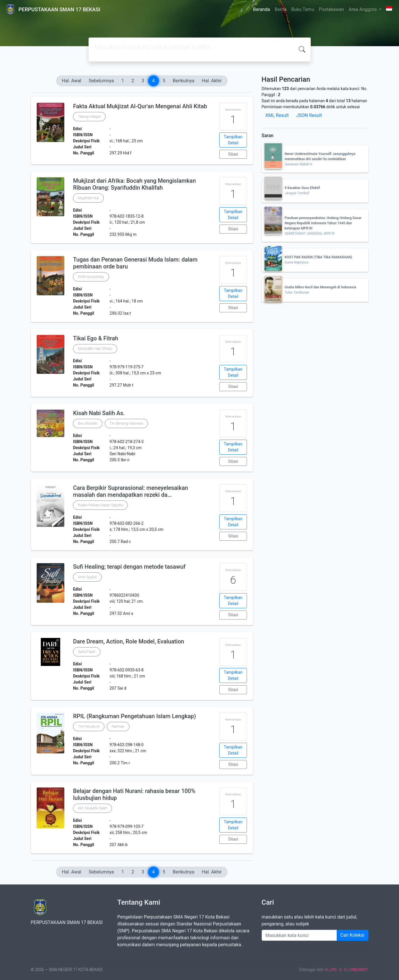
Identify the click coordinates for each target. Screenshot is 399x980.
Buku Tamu (303, 9)
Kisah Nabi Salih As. (99, 413)
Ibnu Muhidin (88, 423)
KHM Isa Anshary (91, 277)
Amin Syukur (87, 577)
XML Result (277, 115)
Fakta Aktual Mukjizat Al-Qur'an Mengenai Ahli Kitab (140, 106)
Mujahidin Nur (88, 198)
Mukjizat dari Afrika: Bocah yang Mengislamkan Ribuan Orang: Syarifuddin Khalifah (134, 184)
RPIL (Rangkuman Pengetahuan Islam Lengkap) (134, 716)
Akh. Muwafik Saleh (92, 808)
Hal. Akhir (212, 81)
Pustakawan (331, 9)
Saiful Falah (87, 652)
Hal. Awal (72, 81)
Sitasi (233, 154)
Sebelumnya (101, 81)
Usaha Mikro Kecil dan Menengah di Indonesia (321, 287)
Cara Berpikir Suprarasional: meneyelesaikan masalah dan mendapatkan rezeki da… (131, 491)
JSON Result (309, 115)
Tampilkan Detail (233, 140)
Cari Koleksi (353, 935)
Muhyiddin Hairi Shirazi (95, 349)
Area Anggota (363, 9)
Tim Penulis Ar (89, 727)
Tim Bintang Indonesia (127, 423)
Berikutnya (184, 81)
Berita (281, 9)
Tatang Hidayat (89, 117)
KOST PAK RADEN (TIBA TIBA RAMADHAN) (319, 257)
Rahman (118, 727)
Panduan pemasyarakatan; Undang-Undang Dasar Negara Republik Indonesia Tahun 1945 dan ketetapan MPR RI (323, 223)
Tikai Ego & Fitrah (96, 338)
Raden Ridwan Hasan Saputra (100, 505)
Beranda (262, 9)
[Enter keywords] (299, 935)
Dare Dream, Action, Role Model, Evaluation (129, 641)
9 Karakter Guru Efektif (302, 188)
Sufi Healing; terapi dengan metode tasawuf (129, 567)
